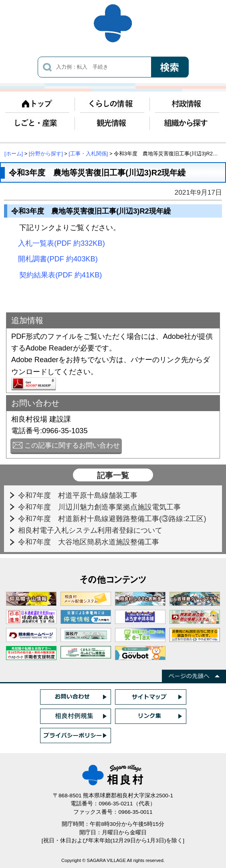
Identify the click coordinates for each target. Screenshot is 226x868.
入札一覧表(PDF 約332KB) (61, 243)
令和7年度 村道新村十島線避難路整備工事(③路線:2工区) (113, 519)
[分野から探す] (46, 154)
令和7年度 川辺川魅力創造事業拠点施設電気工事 (100, 507)
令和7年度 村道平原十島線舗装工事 (79, 495)
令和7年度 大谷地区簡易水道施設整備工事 (90, 542)
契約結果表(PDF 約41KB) (61, 275)
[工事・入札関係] (88, 154)
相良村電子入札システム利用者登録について (91, 530)
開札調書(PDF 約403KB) (58, 259)
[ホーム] (14, 154)
